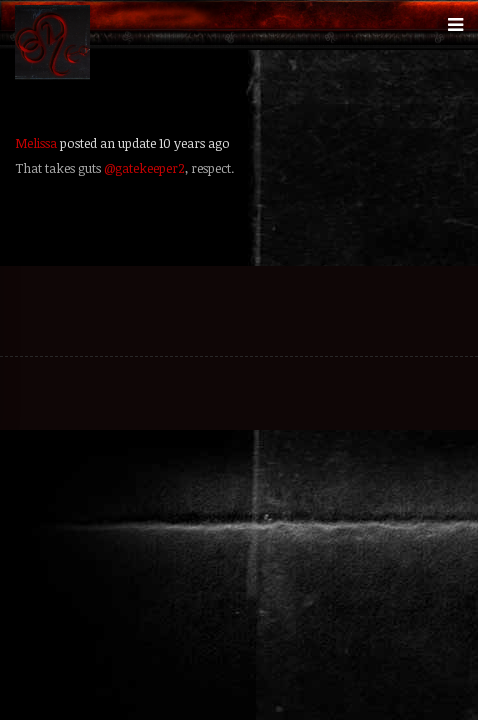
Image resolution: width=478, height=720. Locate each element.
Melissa (36, 143)
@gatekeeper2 (144, 168)
